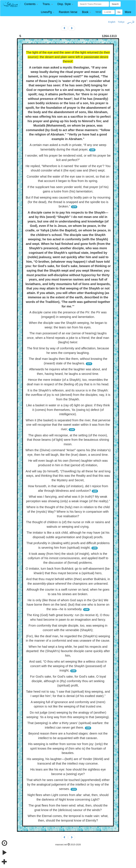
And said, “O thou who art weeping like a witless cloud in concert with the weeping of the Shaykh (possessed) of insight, (68, 666)
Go (119, 12)
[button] (31, 4)
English (112, 22)
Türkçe (121, 22)
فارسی (130, 22)
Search (115, 4)
